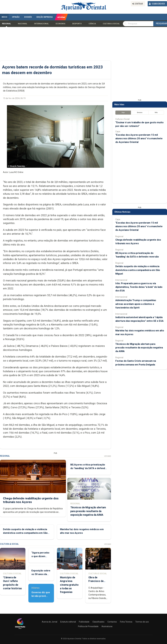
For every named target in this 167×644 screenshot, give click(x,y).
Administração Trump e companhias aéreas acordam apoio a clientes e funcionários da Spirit (136, 304)
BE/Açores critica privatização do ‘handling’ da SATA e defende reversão (88, 468)
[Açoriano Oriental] (20, 629)
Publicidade (84, 622)
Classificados (98, 622)
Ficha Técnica (126, 622)
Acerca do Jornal (50, 622)
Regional (6, 24)
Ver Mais (108, 456)
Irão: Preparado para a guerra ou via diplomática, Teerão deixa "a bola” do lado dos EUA (139, 287)
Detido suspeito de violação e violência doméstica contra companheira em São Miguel (25, 533)
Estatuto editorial (68, 622)
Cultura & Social (111, 24)
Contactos (112, 622)
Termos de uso (142, 622)
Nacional (23, 24)
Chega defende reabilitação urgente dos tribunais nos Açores (31, 500)
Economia (60, 24)
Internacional (41, 24)
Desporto (77, 24)
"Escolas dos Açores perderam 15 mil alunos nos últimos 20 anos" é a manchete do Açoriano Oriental (139, 138)
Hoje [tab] (123, 113)
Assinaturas (107, 626)
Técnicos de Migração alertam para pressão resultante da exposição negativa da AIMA (88, 511)
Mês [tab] (156, 113)
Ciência (92, 24)
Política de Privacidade (88, 626)
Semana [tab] (140, 113)
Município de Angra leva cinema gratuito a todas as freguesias (69, 585)
